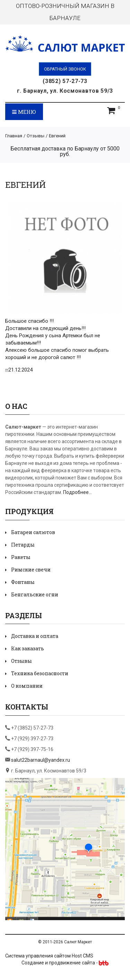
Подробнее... (77, 492)
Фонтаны (23, 582)
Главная (14, 136)
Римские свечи (31, 570)
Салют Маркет (78, 942)
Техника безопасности (40, 673)
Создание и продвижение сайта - (65, 963)
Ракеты (21, 557)
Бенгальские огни (35, 594)
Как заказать (28, 648)
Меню (24, 112)
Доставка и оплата (35, 636)
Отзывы (36, 136)
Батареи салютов (33, 532)
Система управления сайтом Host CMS (49, 956)
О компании (27, 686)
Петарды (23, 545)
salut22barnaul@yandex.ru (41, 760)
